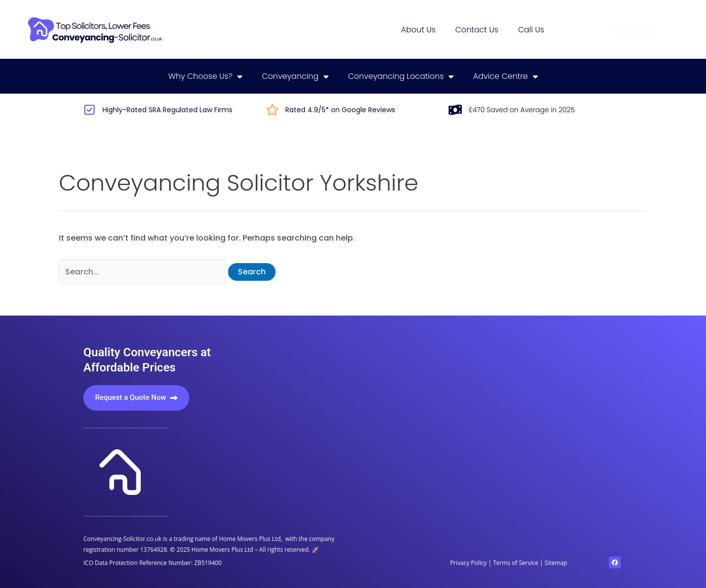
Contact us (477, 30)
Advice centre (505, 76)
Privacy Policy (469, 563)
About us (418, 30)
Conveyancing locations (401, 76)
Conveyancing (295, 76)
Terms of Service (516, 563)
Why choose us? (205, 76)
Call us (531, 30)
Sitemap (556, 563)
